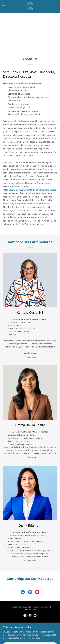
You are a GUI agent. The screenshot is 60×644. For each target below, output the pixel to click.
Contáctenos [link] (30, 635)
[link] (30, 6)
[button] (5, 6)
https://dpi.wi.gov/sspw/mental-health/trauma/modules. (30, 190)
